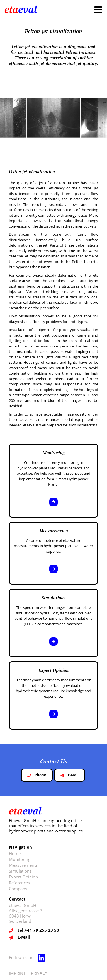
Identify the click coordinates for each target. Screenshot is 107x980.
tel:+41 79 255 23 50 (38, 930)
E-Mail (70, 775)
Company (18, 889)
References (19, 883)
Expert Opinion (23, 877)
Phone (37, 775)
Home (15, 853)
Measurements (23, 865)
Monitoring (20, 859)
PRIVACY (39, 973)
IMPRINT (17, 973)
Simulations (20, 871)
